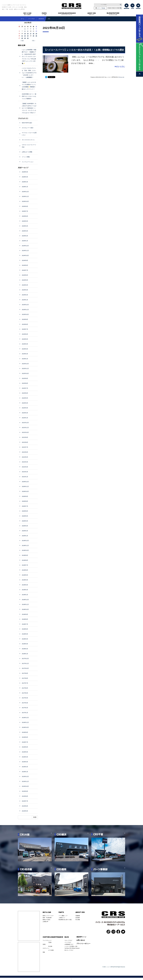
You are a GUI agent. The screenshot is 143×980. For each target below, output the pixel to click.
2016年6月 (25, 747)
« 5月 (22, 41)
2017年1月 (25, 713)
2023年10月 (25, 314)
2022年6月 (25, 393)
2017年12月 (25, 659)
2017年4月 (25, 698)
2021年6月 (41, 19)
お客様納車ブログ (69, 944)
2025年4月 (25, 226)
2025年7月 (25, 211)
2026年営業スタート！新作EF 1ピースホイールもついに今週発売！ (29, 96)
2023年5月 (25, 339)
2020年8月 (25, 501)
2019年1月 (25, 595)
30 (28, 38)
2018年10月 (25, 609)
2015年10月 (25, 786)
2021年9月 (25, 437)
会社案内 (78, 918)
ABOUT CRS (80, 912)
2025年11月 (25, 196)
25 (33, 36)
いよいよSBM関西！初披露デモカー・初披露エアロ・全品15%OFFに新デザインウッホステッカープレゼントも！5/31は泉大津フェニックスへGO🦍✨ (29, 57)
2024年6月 (25, 275)
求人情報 (78, 920)
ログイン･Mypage (101, 8)
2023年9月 (25, 319)
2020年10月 (25, 491)
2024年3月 (25, 290)
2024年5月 (25, 280)
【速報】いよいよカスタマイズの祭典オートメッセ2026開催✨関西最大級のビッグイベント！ (29, 86)
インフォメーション (28, 162)
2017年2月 (25, 708)
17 (31, 34)
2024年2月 (25, 295)
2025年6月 (25, 216)
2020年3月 (25, 526)
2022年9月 (25, 378)
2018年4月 (25, 639)
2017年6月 (25, 688)
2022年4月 (25, 403)
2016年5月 (25, 752)
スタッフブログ (68, 940)
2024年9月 (25, 260)
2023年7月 (25, 329)
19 (36, 34)
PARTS (61, 912)
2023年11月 (25, 310)
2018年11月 (25, 604)
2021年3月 (25, 467)
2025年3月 (25, 231)
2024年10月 (25, 255)
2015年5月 (25, 811)
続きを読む (120, 67)
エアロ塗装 (51, 950)
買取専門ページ (81, 937)
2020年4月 (25, 521)
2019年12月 (25, 541)
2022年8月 (25, 383)
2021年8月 (25, 442)
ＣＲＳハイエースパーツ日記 (29, 146)
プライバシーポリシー (83, 944)
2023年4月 (25, 344)
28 (22, 38)
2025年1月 (25, 241)
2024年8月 (25, 265)
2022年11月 (25, 369)
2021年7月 (25, 447)
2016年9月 (25, 732)
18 (33, 34)
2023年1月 (25, 359)
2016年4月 (25, 757)
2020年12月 (25, 482)
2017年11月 (25, 663)
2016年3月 (25, 762)
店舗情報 (78, 916)
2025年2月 (25, 236)
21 (22, 36)
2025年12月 (25, 192)
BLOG (67, 937)
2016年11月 (25, 722)
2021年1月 (25, 477)
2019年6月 (25, 570)
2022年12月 (25, 364)
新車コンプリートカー (48, 916)
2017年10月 (25, 668)
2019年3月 (25, 585)
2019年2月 (25, 590)
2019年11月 (25, 546)
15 (25, 34)
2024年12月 (25, 246)
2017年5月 (25, 693)
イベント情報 (26, 157)
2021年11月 (25, 428)
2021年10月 (25, 432)
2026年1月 (25, 187)
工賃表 (50, 942)
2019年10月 (25, 550)
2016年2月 (25, 767)
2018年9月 (25, 614)
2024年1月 (25, 300)
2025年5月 (25, 221)
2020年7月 (25, 506)
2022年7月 (25, 388)
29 (25, 38)
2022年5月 (25, 398)
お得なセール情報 (27, 152)
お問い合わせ (81, 940)
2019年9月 (25, 555)
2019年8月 (25, 560)
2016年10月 (25, 727)
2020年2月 (25, 531)
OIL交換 (50, 946)
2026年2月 (25, 182)
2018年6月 (25, 629)
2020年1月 (25, 536)
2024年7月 (25, 270)
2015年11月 (25, 781)
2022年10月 (25, 373)
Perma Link (121, 77)
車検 (44, 952)
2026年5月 (25, 172)
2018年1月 (25, 654)
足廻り (44, 944)
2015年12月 (25, 777)
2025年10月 (25, 201)
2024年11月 (25, 251)
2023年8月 (25, 324)
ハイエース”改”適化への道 (71, 946)
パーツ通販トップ (63, 916)
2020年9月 (25, 496)
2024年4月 (25, 285)
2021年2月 (25, 472)
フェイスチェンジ (47, 940)
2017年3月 (25, 703)
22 (25, 36)
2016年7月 (25, 742)
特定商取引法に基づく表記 (65, 920)
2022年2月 (25, 413)
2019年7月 (25, 565)
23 (28, 36)
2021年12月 (25, 423)
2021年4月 (25, 462)
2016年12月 (25, 718)
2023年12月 (25, 305)
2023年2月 (25, 354)
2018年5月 (25, 634)
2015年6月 (25, 806)
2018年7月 (25, 624)
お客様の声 (45, 922)
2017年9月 (25, 673)
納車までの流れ (47, 920)
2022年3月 (25, 408)
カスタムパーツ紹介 (28, 128)
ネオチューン (46, 948)
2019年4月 (25, 580)
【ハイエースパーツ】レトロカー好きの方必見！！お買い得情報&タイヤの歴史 (84, 50)
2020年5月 (25, 516)
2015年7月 (25, 801)
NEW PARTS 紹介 (27, 123)
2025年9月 (25, 206)
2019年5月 (25, 575)
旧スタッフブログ (69, 950)
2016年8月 (25, 737)
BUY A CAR (47, 912)
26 (36, 36)
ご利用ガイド (62, 918)
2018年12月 (25, 600)
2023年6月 (25, 334)
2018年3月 (25, 644)
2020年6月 (25, 511)
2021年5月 (25, 457)
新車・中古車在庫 (47, 918)
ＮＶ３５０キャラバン (28, 140)
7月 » (34, 41)
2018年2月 (25, 649)
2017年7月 (25, 683)
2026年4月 (25, 177)
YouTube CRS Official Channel (72, 948)
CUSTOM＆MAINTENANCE (53, 937)
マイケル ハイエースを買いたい (29, 134)
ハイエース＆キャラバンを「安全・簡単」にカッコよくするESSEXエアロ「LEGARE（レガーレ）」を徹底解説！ (29, 73)
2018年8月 (25, 619)
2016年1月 (25, 772)
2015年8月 (25, 796)
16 (28, 34)
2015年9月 (25, 791)
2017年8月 (25, 678)
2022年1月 (25, 418)
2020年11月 (25, 486)
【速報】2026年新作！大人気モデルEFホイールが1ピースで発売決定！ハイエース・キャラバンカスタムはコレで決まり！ (29, 108)
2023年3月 (25, 349)
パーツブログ (68, 942)
